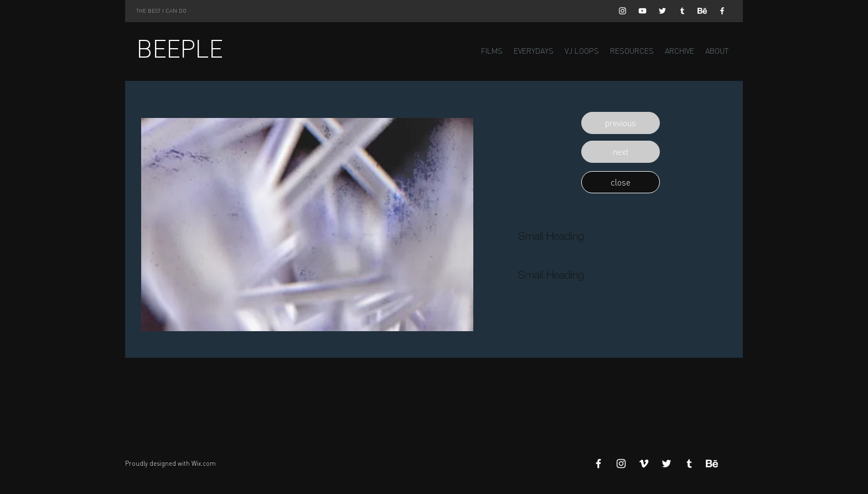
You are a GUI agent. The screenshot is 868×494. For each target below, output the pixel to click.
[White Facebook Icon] (722, 11)
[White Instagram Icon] (622, 11)
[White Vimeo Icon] (644, 464)
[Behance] (702, 11)
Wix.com (204, 464)
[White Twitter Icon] (662, 11)
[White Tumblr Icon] (682, 11)
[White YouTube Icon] (642, 11)
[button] (621, 123)
